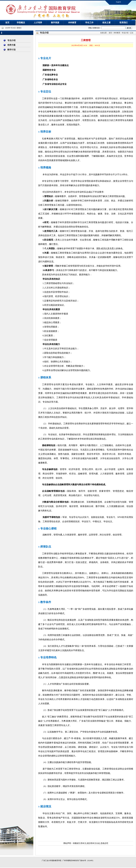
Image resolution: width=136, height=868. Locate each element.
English (119, 2)
